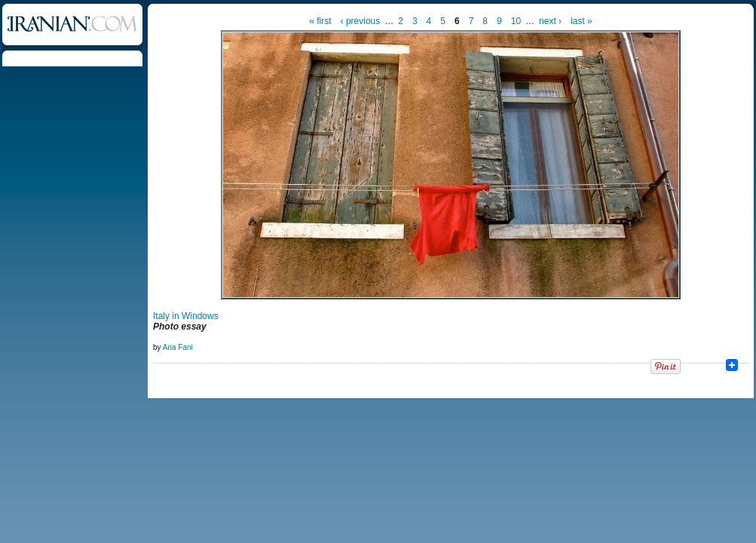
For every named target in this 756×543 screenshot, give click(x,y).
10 (516, 21)
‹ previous (361, 21)
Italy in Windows (186, 316)
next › (550, 21)
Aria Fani (178, 347)
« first (320, 21)
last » (582, 21)
